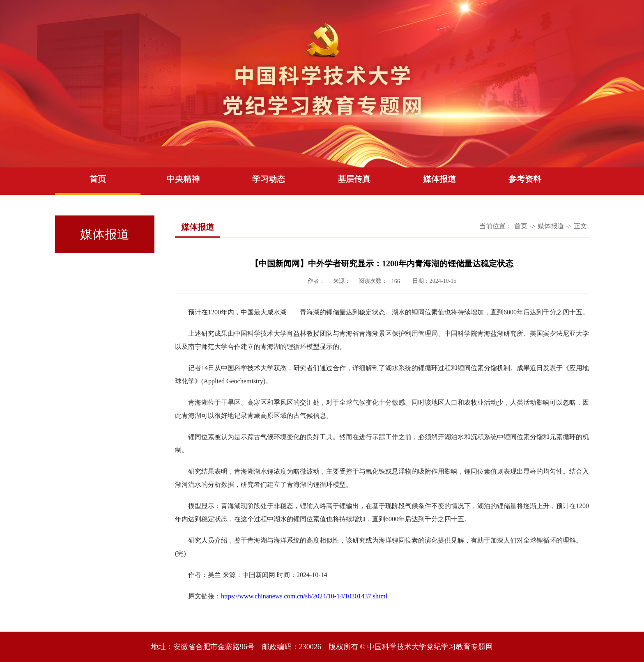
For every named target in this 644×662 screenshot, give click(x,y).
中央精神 (183, 179)
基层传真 (354, 179)
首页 (98, 179)
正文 (580, 226)
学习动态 (269, 179)
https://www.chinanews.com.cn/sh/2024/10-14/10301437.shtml (304, 596)
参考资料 (525, 179)
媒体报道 (439, 179)
